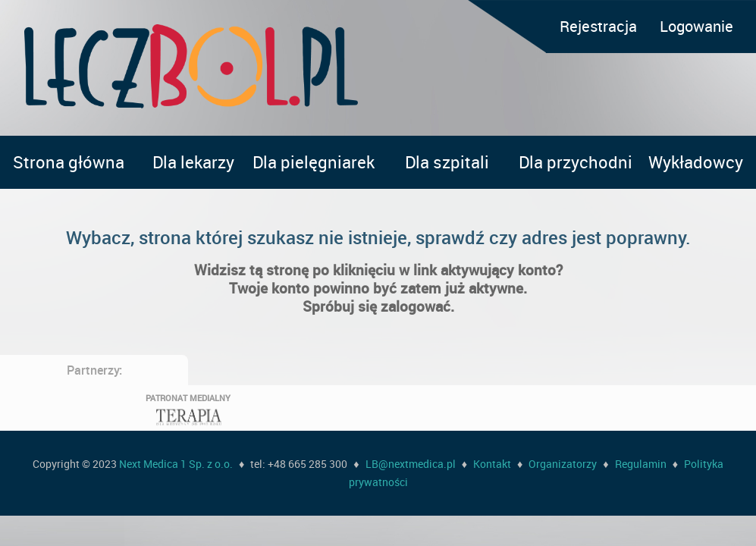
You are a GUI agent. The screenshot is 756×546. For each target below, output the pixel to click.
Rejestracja (598, 26)
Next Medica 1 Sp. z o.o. (176, 464)
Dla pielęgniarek (314, 162)
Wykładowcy (696, 162)
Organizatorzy (563, 464)
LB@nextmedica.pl (411, 464)
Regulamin (641, 464)
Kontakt (492, 464)
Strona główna (69, 162)
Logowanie (696, 26)
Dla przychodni (576, 162)
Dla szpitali (447, 162)
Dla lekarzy (193, 162)
